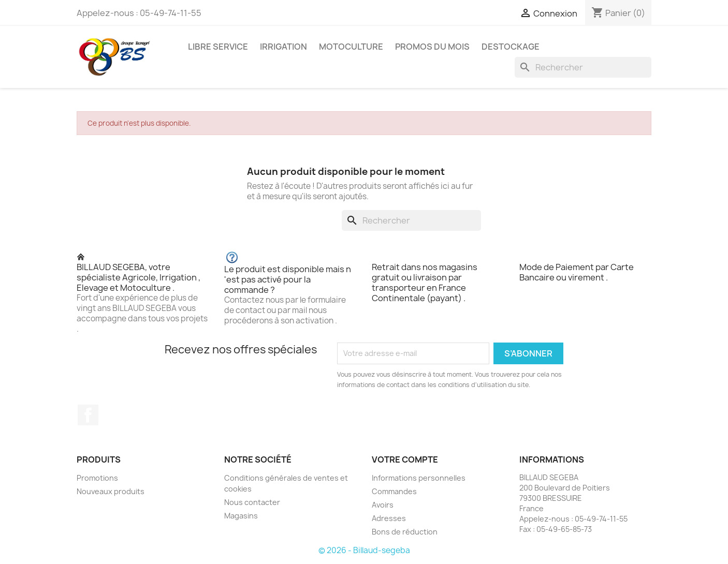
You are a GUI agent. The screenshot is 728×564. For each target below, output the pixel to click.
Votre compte (405, 459)
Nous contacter (252, 502)
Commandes (394, 491)
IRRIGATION (283, 47)
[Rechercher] (583, 67)
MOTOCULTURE (351, 47)
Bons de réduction (405, 532)
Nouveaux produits (111, 491)
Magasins (241, 516)
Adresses (389, 518)
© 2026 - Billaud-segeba (364, 550)
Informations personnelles (419, 478)
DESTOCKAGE (511, 47)
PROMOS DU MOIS (432, 47)
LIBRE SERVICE (218, 47)
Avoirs (383, 505)
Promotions (97, 478)
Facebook (88, 415)
